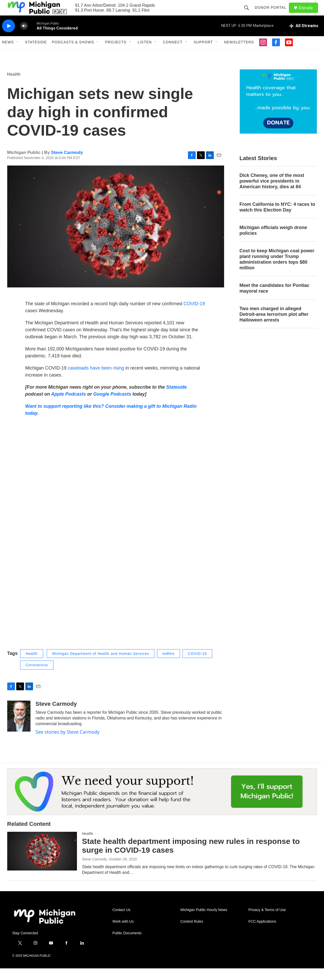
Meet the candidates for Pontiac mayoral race (275, 300)
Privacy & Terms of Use (267, 922)
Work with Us (123, 933)
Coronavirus (37, 677)
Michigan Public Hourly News (204, 922)
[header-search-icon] (249, 13)
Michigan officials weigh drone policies (273, 242)
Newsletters (239, 54)
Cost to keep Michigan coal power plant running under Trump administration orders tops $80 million (277, 271)
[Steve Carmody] (19, 728)
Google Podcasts (112, 406)
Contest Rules (192, 933)
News (8, 54)
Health (14, 86)
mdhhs (168, 665)
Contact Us (121, 922)
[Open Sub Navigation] (18, 54)
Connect (173, 54)
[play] (9, 38)
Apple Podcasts (69, 406)
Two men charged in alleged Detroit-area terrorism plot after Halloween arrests (274, 326)
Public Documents (127, 945)
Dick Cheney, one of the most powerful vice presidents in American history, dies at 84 (272, 193)
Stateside (36, 54)
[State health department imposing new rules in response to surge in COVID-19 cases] (42, 863)
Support (203, 54)
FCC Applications (262, 933)
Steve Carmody (67, 164)
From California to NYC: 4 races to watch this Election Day (277, 219)
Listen (145, 54)
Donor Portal (273, 13)
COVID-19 (194, 315)
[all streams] (304, 37)
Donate (309, 14)
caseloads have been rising (97, 380)
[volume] (24, 38)
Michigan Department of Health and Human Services (101, 665)
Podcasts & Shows (73, 54)
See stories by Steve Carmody (68, 743)
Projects (116, 54)
